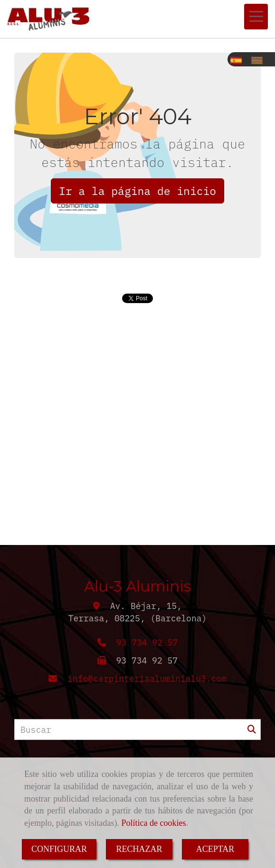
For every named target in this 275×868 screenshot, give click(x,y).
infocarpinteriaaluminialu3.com (147, 679)
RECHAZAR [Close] (139, 849)
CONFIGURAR (59, 849)
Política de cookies (153, 823)
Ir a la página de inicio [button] (137, 191)
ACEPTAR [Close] (215, 849)
